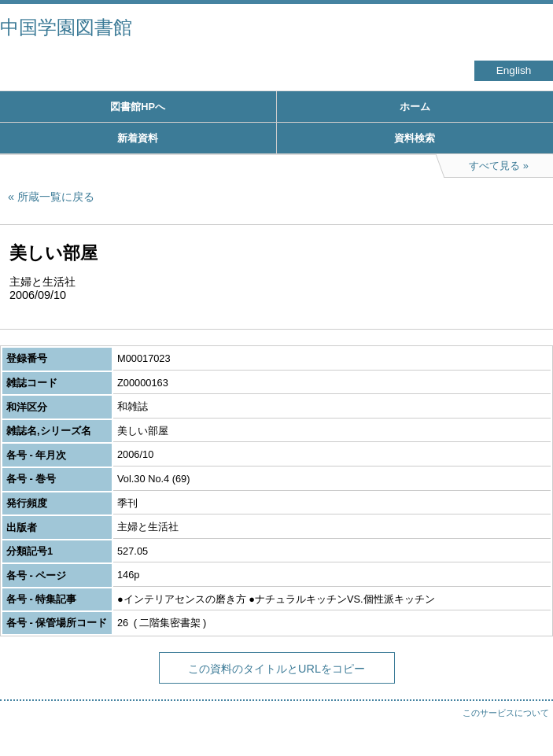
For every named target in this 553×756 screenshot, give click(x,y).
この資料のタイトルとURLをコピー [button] (276, 669)
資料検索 (415, 138)
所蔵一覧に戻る (56, 197)
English (514, 70)
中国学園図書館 (66, 27)
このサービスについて (506, 713)
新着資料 (138, 138)
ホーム (415, 107)
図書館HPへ (138, 107)
